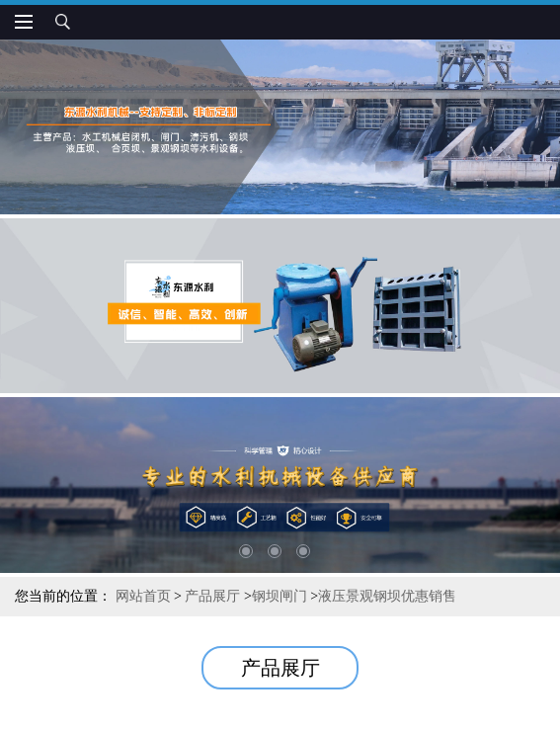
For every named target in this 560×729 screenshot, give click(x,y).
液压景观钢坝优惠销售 (387, 596)
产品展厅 (212, 596)
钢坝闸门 (280, 596)
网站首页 (143, 596)
